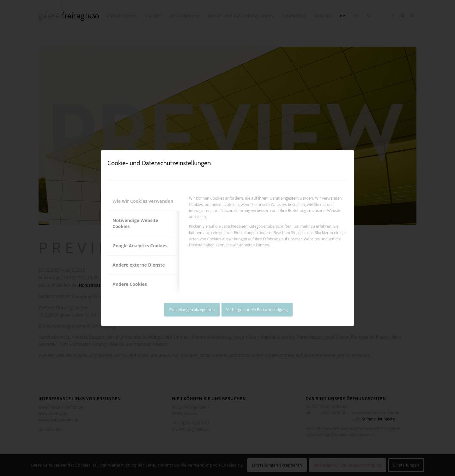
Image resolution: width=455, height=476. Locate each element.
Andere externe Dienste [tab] (139, 265)
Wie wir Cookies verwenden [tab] (143, 201)
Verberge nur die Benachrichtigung (257, 310)
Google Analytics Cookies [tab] (140, 246)
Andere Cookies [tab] (130, 284)
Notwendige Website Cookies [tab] (135, 223)
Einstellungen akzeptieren (192, 310)
